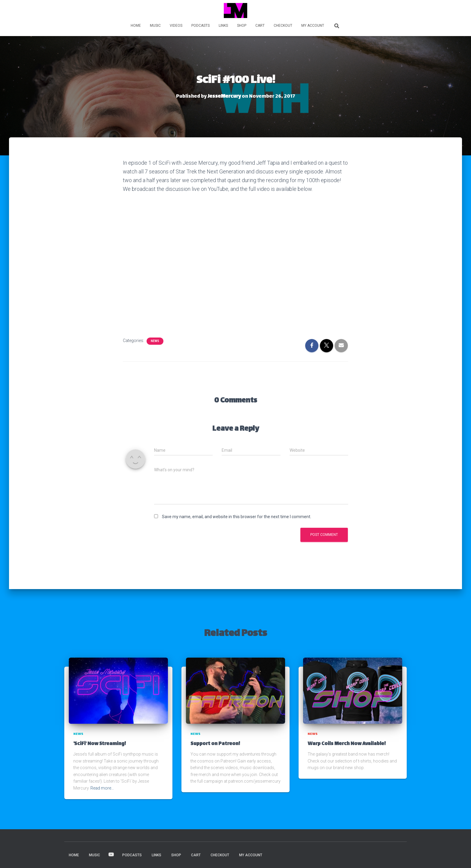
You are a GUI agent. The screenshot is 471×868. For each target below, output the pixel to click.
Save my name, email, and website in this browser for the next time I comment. (237, 517)
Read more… (102, 788)
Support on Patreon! (215, 744)
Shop (242, 26)
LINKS (223, 26)
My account (313, 26)
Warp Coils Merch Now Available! (347, 744)
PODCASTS (201, 26)
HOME (136, 26)
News (155, 341)
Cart (260, 26)
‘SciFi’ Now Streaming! (100, 744)
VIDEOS (176, 26)
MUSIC (155, 26)
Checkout (283, 26)
